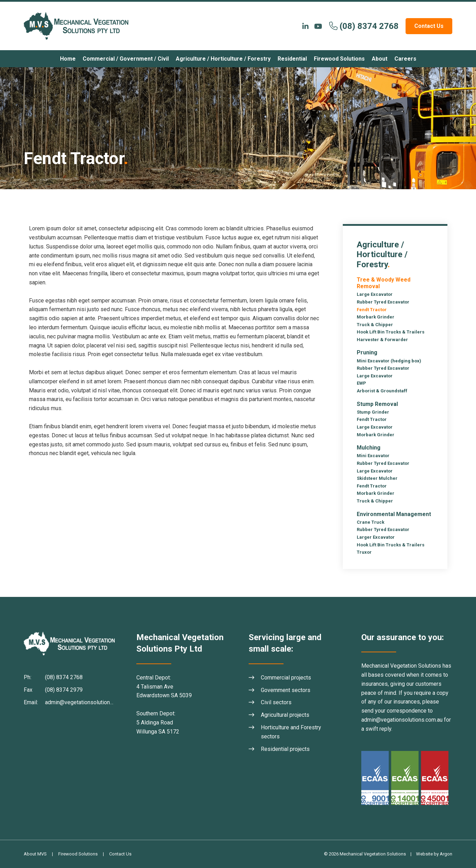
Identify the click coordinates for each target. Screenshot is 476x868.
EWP (361, 383)
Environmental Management (394, 514)
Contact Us (429, 26)
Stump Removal (377, 404)
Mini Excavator (373, 456)
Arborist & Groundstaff (382, 391)
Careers (405, 59)
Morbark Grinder (376, 317)
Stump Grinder (373, 412)
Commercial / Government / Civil (126, 59)
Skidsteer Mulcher (377, 478)
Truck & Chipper (375, 325)
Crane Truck (371, 522)
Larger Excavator (376, 537)
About (380, 59)
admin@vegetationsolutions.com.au (88, 702)
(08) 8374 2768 (369, 26)
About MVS (35, 854)
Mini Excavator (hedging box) (389, 361)
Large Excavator (375, 294)
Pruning (367, 352)
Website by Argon (434, 854)
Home (68, 59)
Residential (292, 59)
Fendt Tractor (372, 310)
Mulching (369, 448)
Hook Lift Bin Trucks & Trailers (391, 332)
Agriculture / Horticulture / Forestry (223, 59)
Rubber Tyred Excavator (383, 302)
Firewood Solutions (339, 59)
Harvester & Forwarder (382, 340)
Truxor (364, 552)
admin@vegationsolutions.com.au (402, 720)
